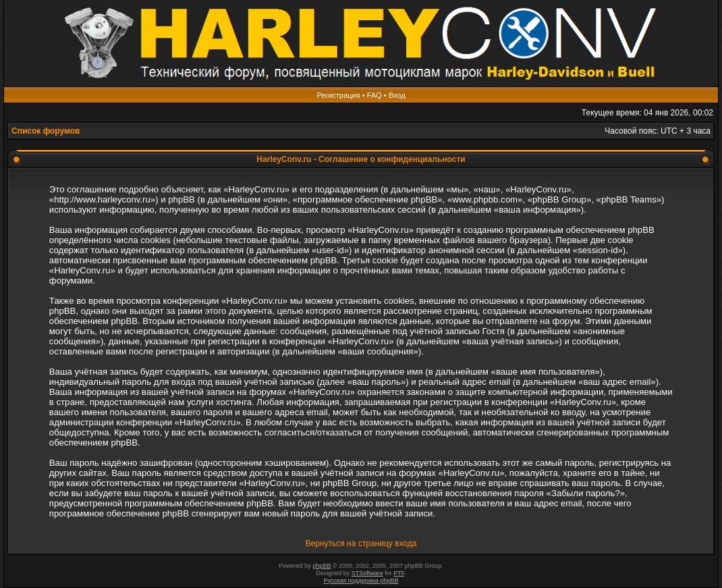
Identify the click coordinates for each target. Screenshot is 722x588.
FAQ (374, 95)
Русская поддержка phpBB (361, 581)
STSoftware (367, 573)
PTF (399, 573)
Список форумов (46, 131)
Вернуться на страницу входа (361, 543)
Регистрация (338, 95)
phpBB (322, 566)
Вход (397, 95)
